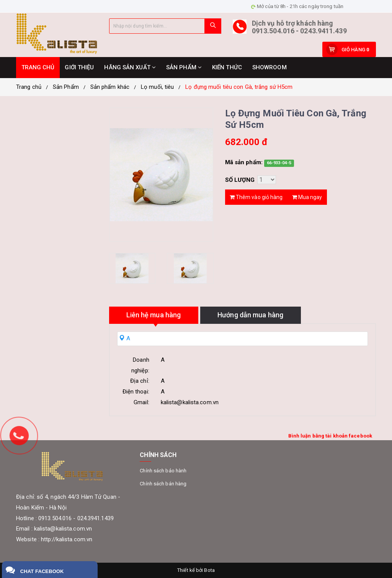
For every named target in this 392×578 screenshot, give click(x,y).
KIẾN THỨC (227, 67)
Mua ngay (307, 197)
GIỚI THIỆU (79, 67)
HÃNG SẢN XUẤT (130, 67)
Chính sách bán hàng (163, 484)
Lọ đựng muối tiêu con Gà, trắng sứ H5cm (239, 87)
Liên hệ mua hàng (154, 315)
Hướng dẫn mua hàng (250, 315)
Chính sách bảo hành (163, 471)
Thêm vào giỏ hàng (256, 197)
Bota (209, 570)
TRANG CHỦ (38, 67)
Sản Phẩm (66, 87)
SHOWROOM (269, 67)
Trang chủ (29, 87)
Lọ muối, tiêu (157, 87)
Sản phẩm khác (110, 87)
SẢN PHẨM (184, 67)
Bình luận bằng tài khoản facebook (330, 436)
